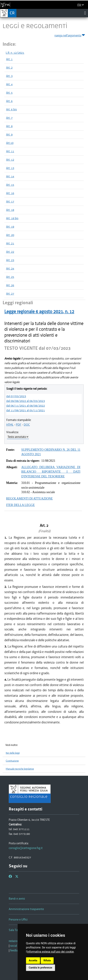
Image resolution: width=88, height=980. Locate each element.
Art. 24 (10, 268)
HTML (10, 425)
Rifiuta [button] (47, 960)
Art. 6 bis (11, 109)
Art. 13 (10, 168)
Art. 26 (10, 285)
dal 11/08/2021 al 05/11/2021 (26, 410)
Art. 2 (9, 68)
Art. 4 (9, 84)
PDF (19, 425)
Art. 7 (9, 118)
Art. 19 (10, 227)
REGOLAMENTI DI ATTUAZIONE (29, 499)
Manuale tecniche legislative (20, 769)
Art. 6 (9, 101)
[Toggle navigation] (85, 13)
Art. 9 (9, 134)
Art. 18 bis (12, 218)
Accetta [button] (33, 960)
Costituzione (12, 761)
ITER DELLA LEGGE (20, 505)
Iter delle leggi (13, 753)
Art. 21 (10, 243)
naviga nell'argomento (70, 35)
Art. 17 (10, 201)
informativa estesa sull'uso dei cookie (51, 952)
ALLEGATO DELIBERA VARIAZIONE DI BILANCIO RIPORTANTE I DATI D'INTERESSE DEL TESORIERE (51, 472)
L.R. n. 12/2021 (15, 53)
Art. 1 (9, 59)
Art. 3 (9, 76)
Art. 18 (10, 210)
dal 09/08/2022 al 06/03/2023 (26, 401)
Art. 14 (10, 176)
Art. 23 (10, 260)
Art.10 (10, 143)
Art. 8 (9, 126)
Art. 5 (9, 93)
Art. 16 (10, 193)
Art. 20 (10, 235)
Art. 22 (10, 252)
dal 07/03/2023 (16, 396)
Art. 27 (10, 294)
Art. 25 (10, 277)
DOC (27, 425)
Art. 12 (10, 160)
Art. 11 (10, 151)
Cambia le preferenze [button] (41, 968)
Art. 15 (10, 185)
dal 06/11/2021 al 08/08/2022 (26, 406)
